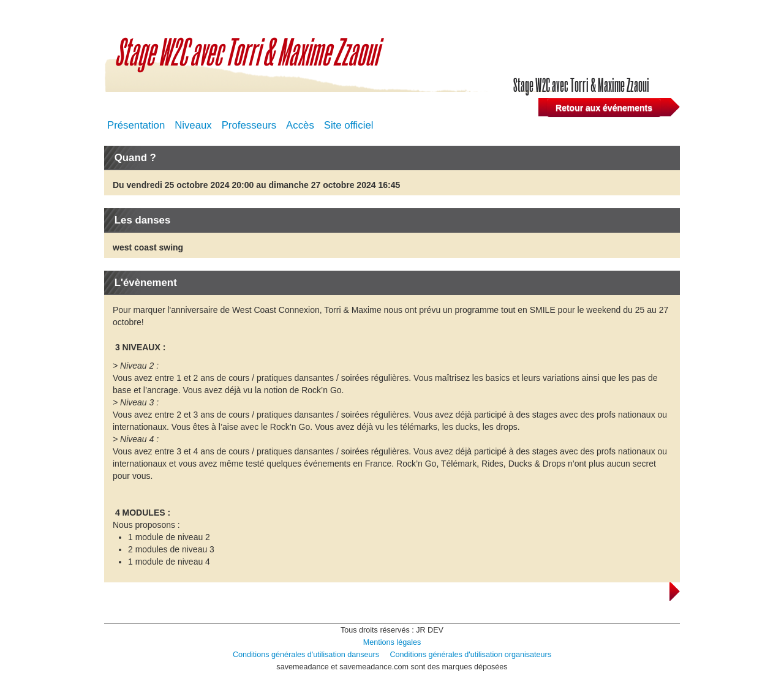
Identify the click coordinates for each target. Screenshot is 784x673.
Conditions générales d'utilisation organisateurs (471, 655)
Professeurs (249, 125)
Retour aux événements (604, 108)
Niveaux (193, 125)
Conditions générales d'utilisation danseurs (306, 655)
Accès (300, 125)
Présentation (136, 125)
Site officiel (349, 125)
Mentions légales (392, 642)
